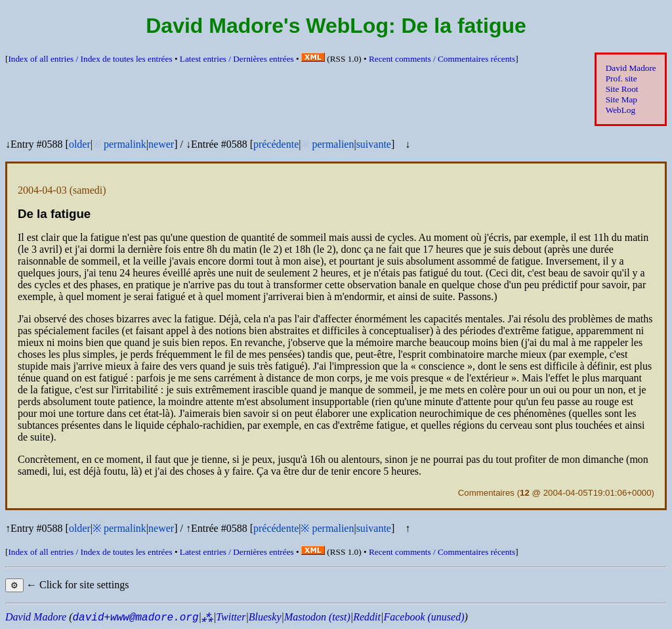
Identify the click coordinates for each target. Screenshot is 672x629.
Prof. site (621, 78)
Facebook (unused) (424, 617)
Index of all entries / (90, 59)
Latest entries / (237, 59)
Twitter (231, 617)
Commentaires (486, 493)
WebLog (620, 110)
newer (161, 144)
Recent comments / (442, 59)
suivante (374, 144)
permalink (125, 144)
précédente (276, 144)
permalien (333, 144)
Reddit (367, 617)
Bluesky (265, 617)
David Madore (631, 68)
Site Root (622, 89)
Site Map (621, 99)
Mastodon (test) (317, 617)
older (80, 144)
